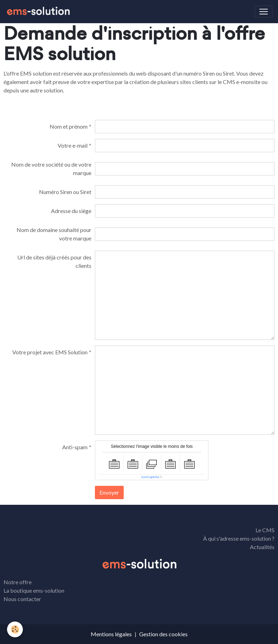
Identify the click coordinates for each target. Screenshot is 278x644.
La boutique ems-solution (34, 590)
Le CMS (265, 530)
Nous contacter (22, 599)
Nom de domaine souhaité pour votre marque (54, 234)
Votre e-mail (73, 145)
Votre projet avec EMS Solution (50, 352)
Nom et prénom (69, 126)
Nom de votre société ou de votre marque (51, 169)
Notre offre (18, 582)
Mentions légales (111, 634)
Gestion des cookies (163, 634)
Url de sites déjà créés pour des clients (54, 261)
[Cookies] (15, 629)
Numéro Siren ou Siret (65, 192)
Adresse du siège (71, 211)
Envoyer (109, 492)
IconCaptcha (150, 477)
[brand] (39, 12)
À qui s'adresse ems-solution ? (239, 538)
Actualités (262, 547)
